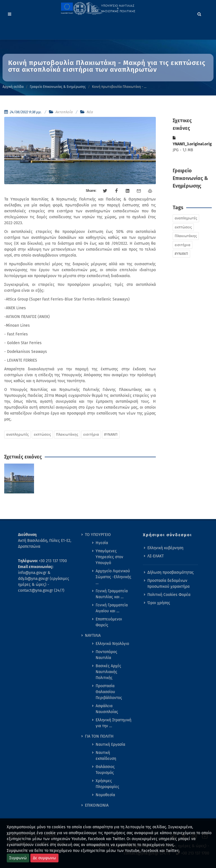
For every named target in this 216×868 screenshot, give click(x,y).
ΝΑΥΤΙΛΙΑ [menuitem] (93, 636)
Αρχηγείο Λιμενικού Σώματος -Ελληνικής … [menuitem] (113, 577)
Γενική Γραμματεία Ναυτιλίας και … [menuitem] (112, 594)
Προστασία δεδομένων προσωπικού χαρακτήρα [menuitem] (168, 584)
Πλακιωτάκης (67, 434)
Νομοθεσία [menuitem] (105, 795)
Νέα (90, 112)
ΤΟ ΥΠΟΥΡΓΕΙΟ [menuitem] (98, 535)
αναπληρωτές (17, 434)
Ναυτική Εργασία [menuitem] (110, 745)
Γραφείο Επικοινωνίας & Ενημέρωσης (58, 87)
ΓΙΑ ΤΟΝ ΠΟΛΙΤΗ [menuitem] (99, 736)
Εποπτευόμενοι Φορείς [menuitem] (109, 622)
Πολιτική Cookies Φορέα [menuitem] (169, 595)
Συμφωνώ (18, 858)
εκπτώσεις (42, 434)
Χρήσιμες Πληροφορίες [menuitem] (107, 784)
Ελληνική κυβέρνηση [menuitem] (165, 548)
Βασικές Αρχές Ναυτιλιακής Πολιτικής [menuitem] (108, 672)
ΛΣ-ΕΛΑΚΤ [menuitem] (156, 556)
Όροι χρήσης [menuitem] (159, 603)
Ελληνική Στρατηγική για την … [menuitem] (113, 723)
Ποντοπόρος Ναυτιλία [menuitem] (106, 655)
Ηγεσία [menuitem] (102, 543)
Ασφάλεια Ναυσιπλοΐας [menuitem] (107, 709)
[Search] (199, 13)
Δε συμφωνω (44, 858)
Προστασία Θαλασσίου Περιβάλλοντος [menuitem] (109, 692)
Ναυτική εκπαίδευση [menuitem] (106, 756)
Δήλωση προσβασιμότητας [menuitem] (171, 572)
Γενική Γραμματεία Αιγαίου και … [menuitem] (112, 608)
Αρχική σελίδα (13, 87)
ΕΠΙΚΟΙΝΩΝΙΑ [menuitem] (97, 805)
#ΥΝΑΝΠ (111, 434)
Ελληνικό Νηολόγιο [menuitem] (112, 644)
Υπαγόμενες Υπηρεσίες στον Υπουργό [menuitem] (109, 557)
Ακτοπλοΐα (64, 112)
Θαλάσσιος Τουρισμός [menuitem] (105, 770)
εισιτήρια (91, 434)
